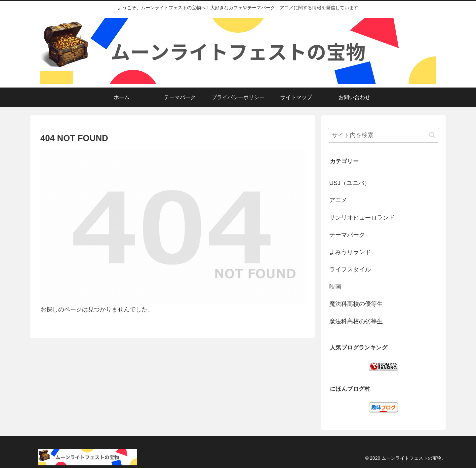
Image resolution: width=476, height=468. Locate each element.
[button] (432, 135)
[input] (383, 135)
